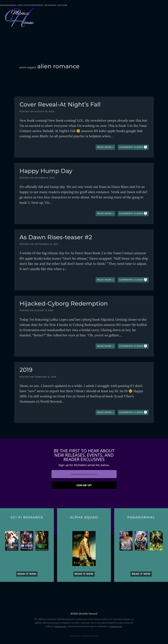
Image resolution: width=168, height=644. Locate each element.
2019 (26, 370)
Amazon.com (60, 627)
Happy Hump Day (46, 171)
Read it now (27, 574)
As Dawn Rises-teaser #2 (56, 238)
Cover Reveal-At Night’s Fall (60, 105)
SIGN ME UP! (84, 485)
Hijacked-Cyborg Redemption (64, 304)
